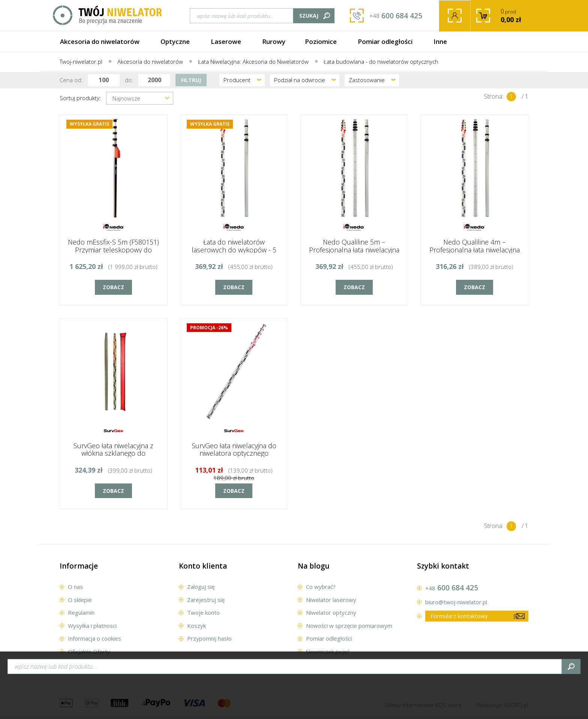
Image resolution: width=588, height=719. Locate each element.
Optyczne (175, 41)
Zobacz (113, 287)
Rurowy (274, 41)
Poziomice (321, 41)
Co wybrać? (321, 587)
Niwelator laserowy (331, 600)
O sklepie (80, 600)
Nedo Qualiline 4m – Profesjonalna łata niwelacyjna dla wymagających (475, 250)
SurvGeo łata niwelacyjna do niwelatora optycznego (234, 450)
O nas (75, 587)
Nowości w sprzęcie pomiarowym (349, 626)
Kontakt (78, 664)
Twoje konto (455, 16)
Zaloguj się (201, 587)
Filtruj (191, 80)
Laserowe (226, 41)
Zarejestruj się (206, 600)
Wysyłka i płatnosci (92, 626)
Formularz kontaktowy (459, 616)
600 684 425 (396, 16)
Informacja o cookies (94, 638)
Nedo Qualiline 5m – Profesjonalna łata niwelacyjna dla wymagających (354, 250)
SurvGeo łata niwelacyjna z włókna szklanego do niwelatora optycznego (113, 453)
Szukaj (309, 16)
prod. (517, 16)
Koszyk (196, 626)
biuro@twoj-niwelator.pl (456, 602)
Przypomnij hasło (209, 638)
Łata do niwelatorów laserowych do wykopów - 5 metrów (234, 250)
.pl (516, 705)
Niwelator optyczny (331, 612)
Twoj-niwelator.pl (81, 62)
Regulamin (81, 612)
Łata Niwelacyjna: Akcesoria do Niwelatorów (253, 62)
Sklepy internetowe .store (423, 705)
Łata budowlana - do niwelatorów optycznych (381, 62)
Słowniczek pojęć (328, 651)
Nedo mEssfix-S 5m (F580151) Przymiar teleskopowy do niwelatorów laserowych (113, 250)
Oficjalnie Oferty (89, 651)
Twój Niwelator (108, 16)
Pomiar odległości (385, 41)
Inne (440, 41)
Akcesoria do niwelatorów (100, 41)
